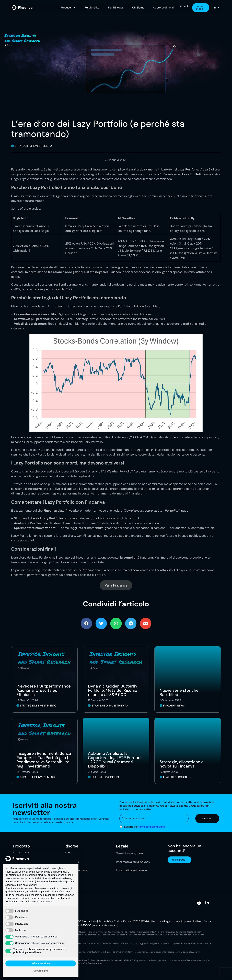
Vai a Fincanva (116, 585)
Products (68, 8)
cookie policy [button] (30, 885)
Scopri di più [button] (41, 971)
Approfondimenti (163, 8)
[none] (217, 8)
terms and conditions (152, 827)
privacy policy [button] (60, 872)
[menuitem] (217, 8)
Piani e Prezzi (116, 8)
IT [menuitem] (215, 8)
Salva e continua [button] (41, 963)
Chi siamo (138, 8)
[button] (86, 623)
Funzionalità (92, 8)
